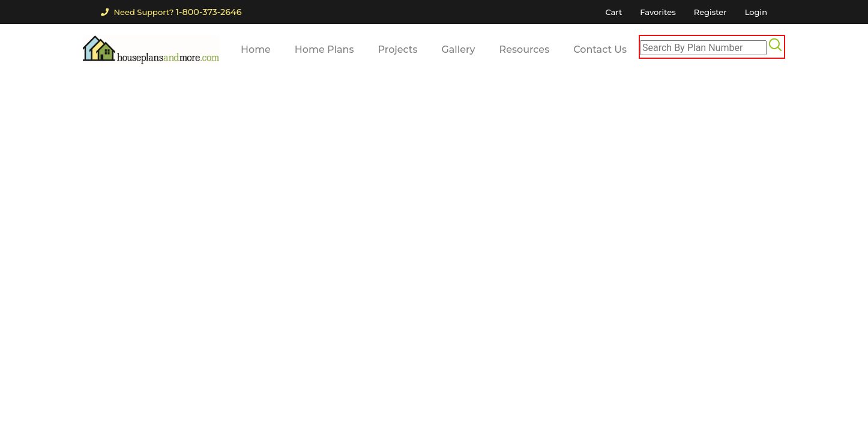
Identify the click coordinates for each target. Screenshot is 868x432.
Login (756, 12)
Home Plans (324, 49)
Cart (613, 12)
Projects (398, 49)
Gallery (458, 49)
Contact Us (600, 49)
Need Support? (171, 12)
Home (256, 49)
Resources (525, 49)
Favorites (658, 12)
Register (710, 12)
